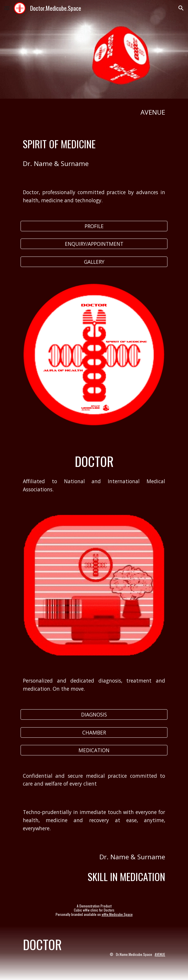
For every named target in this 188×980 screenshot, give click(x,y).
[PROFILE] (94, 226)
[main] (94, 112)
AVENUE (160, 954)
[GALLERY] (94, 262)
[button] (7, 8)
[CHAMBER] (94, 732)
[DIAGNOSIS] (94, 715)
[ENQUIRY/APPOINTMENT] (94, 244)
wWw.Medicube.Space (117, 914)
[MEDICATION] (94, 750)
